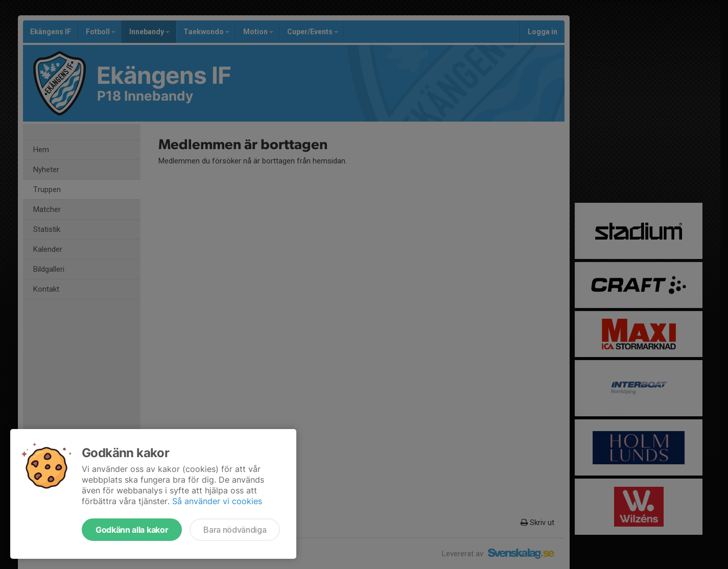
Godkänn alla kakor (132, 530)
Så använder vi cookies (217, 501)
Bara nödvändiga (235, 530)
